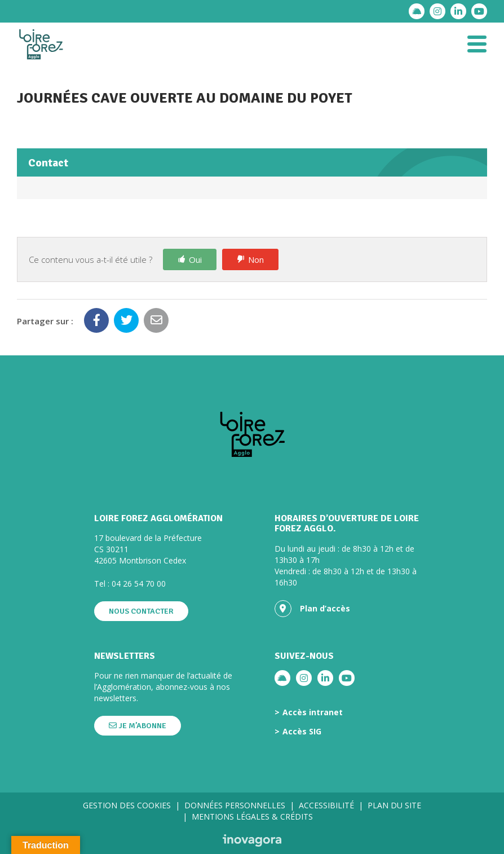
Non (256, 259)
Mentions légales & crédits (252, 816)
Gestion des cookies (127, 805)
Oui (195, 259)
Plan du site (394, 805)
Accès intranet (313, 712)
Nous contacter (141, 611)
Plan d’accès (312, 609)
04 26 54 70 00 (139, 584)
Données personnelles (235, 805)
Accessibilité (326, 805)
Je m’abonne (138, 726)
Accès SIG (302, 732)
